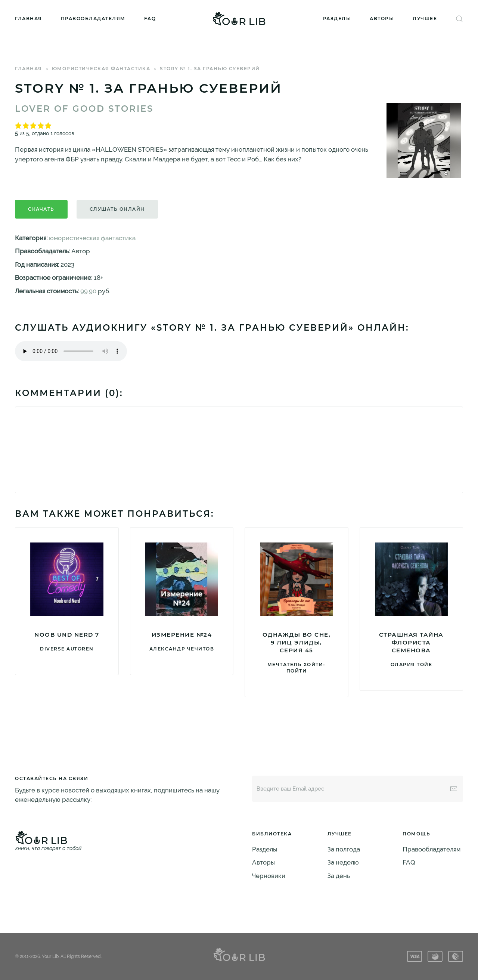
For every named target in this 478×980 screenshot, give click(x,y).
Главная (29, 18)
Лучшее (425, 18)
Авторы (382, 18)
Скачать (41, 209)
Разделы (337, 18)
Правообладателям (93, 18)
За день (339, 876)
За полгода (344, 849)
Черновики (269, 876)
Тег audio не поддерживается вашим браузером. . (71, 351)
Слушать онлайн (117, 209)
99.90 (88, 291)
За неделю (343, 862)
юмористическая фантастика (101, 69)
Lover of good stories (84, 109)
